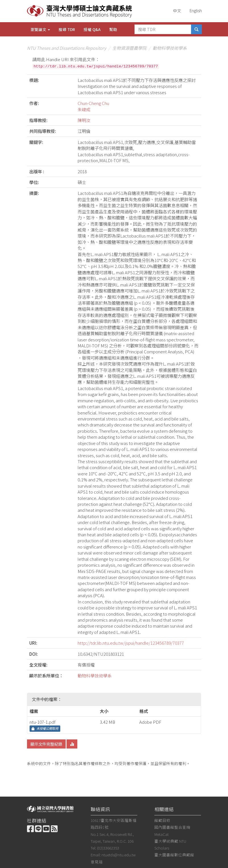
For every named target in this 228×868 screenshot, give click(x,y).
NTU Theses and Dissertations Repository (67, 48)
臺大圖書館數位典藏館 (174, 855)
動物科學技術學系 (170, 48)
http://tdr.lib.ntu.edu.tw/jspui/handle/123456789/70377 (131, 643)
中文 (177, 11)
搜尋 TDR (67, 29)
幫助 (113, 29)
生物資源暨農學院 (129, 48)
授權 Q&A (92, 29)
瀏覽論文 (40, 29)
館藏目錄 (162, 820)
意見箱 (97, 862)
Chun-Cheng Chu (93, 103)
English (196, 11)
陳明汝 (84, 120)
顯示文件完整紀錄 (46, 744)
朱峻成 (84, 109)
